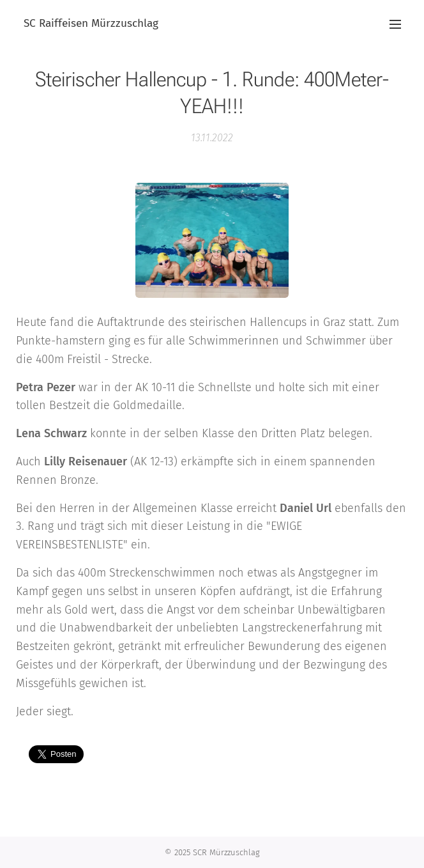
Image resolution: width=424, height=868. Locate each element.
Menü (395, 24)
